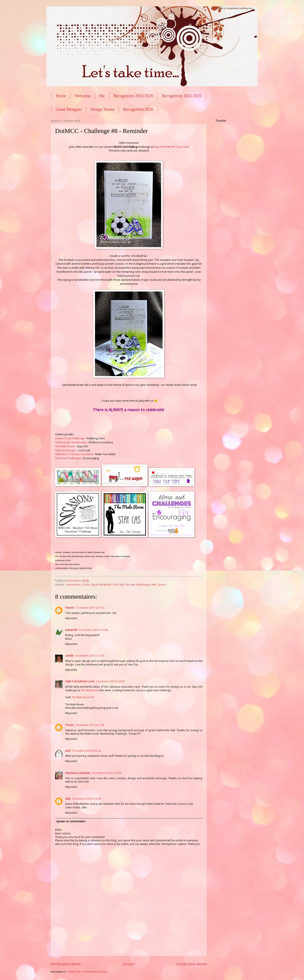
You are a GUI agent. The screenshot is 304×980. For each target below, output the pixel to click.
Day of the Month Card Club (171, 147)
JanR (68, 751)
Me (102, 96)
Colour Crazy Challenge (70, 438)
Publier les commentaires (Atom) (87, 972)
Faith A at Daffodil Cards (80, 681)
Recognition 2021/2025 (182, 96)
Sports (162, 585)
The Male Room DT (83, 697)
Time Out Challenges (68, 458)
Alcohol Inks (74, 585)
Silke (68, 799)
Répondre (71, 618)
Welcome (83, 96)
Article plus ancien (192, 964)
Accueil (129, 964)
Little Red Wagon (66, 450)
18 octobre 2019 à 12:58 (106, 773)
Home (61, 96)
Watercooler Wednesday (71, 442)
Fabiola (70, 608)
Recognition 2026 (138, 109)
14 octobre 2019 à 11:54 (89, 656)
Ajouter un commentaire (71, 821)
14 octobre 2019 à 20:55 (110, 681)
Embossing (143, 585)
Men (154, 585)
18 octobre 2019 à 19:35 (87, 799)
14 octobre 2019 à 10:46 (93, 630)
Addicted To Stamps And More (74, 454)
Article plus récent (66, 964)
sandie (69, 656)
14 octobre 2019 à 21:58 (90, 725)
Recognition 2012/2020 (133, 96)
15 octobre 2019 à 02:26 (86, 751)
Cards (86, 585)
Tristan (69, 725)
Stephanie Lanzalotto (78, 773)
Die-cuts (130, 585)
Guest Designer (69, 109)
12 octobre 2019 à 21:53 (90, 608)
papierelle (71, 630)
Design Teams (102, 109)
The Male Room (65, 446)
